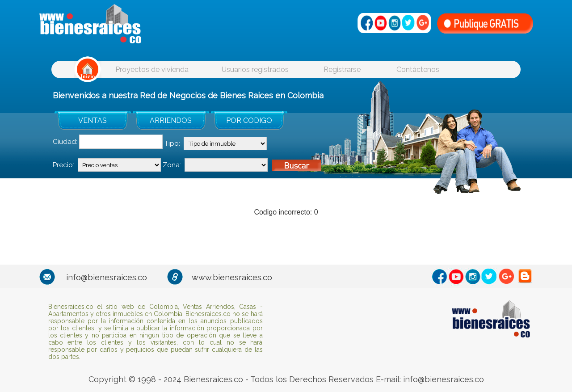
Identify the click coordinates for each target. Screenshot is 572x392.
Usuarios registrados (255, 70)
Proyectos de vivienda (152, 70)
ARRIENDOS (171, 120)
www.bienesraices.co (232, 277)
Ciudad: (65, 142)
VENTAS (93, 120)
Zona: (172, 165)
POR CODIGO (249, 120)
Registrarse (342, 70)
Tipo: (172, 143)
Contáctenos (418, 70)
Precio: (63, 165)
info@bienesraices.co (107, 277)
